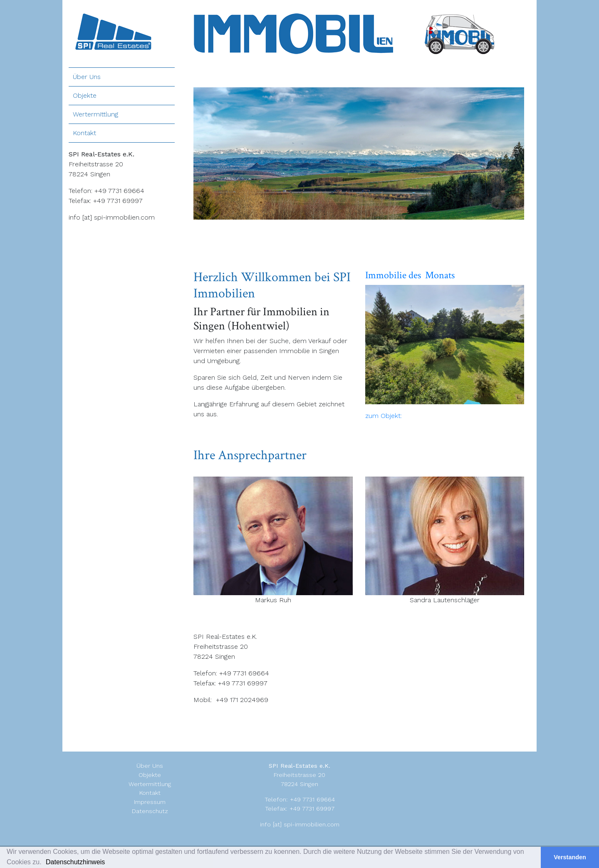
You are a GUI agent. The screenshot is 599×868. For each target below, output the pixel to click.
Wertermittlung (95, 114)
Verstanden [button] (570, 857)
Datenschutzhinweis (75, 862)
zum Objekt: (384, 416)
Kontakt (84, 133)
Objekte (85, 95)
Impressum (150, 802)
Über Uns (87, 77)
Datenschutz (150, 811)
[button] (111, 863)
